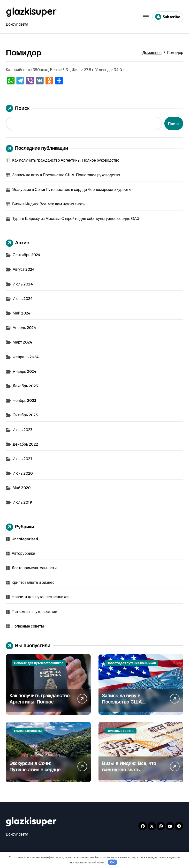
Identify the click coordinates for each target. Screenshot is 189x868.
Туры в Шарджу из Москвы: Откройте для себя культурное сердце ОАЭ (76, 218)
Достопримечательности (34, 568)
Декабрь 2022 (25, 444)
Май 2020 (22, 488)
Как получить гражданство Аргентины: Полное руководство (66, 160)
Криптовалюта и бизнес (33, 582)
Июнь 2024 (23, 299)
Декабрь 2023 (25, 386)
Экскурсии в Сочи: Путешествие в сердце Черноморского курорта (71, 189)
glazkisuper (31, 11)
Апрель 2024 (24, 328)
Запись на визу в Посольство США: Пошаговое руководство (66, 175)
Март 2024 (22, 342)
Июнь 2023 (23, 430)
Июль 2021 (22, 459)
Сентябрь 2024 (26, 255)
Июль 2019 (22, 502)
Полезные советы (28, 626)
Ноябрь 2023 (24, 400)
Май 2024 (22, 313)
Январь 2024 (24, 371)
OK (112, 862)
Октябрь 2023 (25, 415)
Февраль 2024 (26, 357)
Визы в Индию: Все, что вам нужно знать (48, 204)
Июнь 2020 (23, 473)
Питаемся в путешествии (34, 612)
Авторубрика (23, 553)
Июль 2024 (23, 284)
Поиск (18, 108)
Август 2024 (24, 269)
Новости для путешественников (41, 597)
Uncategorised (25, 539)
